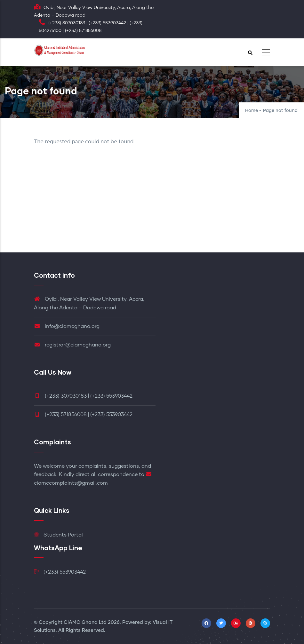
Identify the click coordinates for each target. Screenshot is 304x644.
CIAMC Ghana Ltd (85, 622)
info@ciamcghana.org (67, 326)
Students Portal (58, 535)
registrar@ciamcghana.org (72, 345)
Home (252, 111)
